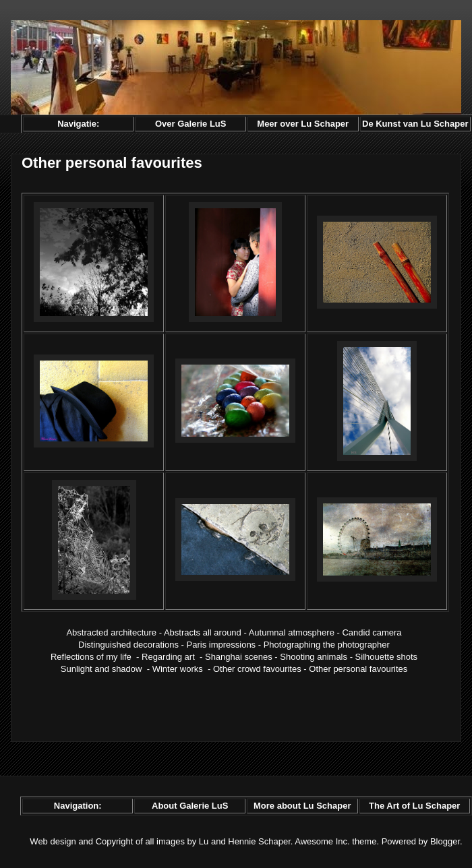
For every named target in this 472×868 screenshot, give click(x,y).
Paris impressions (222, 645)
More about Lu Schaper (302, 806)
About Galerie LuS (190, 806)
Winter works (178, 669)
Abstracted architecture (111, 632)
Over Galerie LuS (191, 124)
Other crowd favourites (257, 669)
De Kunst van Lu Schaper (415, 124)
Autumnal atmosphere (292, 632)
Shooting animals (314, 657)
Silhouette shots (387, 657)
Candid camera (372, 632)
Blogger (445, 841)
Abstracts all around (203, 632)
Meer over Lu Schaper (303, 124)
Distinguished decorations (128, 645)
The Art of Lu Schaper (414, 806)
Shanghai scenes (239, 657)
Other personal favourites (358, 669)
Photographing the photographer (327, 645)
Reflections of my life (91, 657)
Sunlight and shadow (101, 669)
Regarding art (168, 657)
